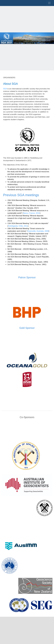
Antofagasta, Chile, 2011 (18, 226)
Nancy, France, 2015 (32, 213)
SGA (5, 89)
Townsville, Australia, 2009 (38, 231)
